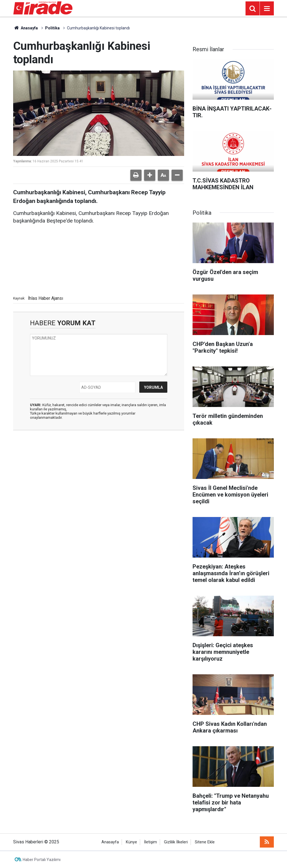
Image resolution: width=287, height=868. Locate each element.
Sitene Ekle (205, 842)
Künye (131, 842)
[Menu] (267, 9)
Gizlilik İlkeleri (176, 842)
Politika (52, 28)
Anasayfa (26, 28)
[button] (150, 175)
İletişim (151, 842)
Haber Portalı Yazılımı (42, 860)
